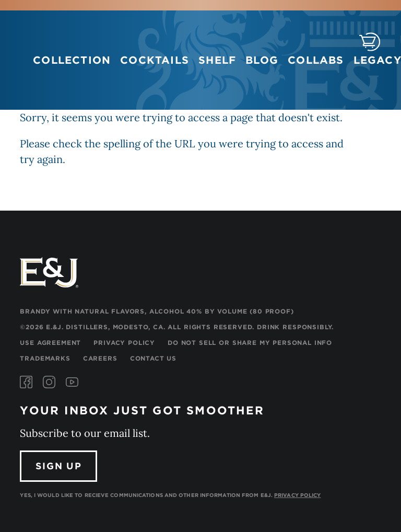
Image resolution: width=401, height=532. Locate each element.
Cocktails (155, 60)
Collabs (316, 60)
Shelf (217, 60)
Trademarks (45, 358)
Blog (262, 60)
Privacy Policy (124, 343)
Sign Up (59, 466)
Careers (100, 358)
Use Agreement (50, 343)
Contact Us (153, 358)
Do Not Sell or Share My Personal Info (250, 343)
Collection (72, 60)
